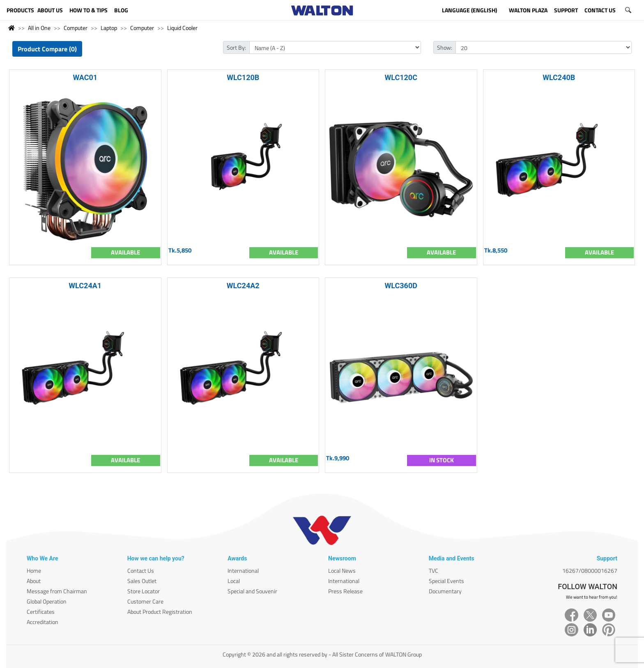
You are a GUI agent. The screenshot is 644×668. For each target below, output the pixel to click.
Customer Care (145, 601)
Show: (445, 47)
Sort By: (236, 47)
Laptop (109, 28)
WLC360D (401, 286)
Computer (76, 28)
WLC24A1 (85, 286)
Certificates (41, 612)
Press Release (345, 591)
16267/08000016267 (590, 570)
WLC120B (243, 77)
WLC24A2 (243, 286)
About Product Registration (160, 612)
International (243, 570)
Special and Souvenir (252, 591)
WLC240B (559, 77)
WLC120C (401, 77)
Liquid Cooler (182, 28)
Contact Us (141, 570)
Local (234, 581)
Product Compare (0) (47, 49)
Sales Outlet (142, 581)
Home (34, 570)
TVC (434, 570)
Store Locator (144, 591)
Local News (342, 570)
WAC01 (85, 77)
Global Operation (47, 601)
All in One (39, 28)
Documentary (445, 591)
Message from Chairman (57, 591)
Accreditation (43, 622)
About (34, 581)
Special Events (446, 581)
